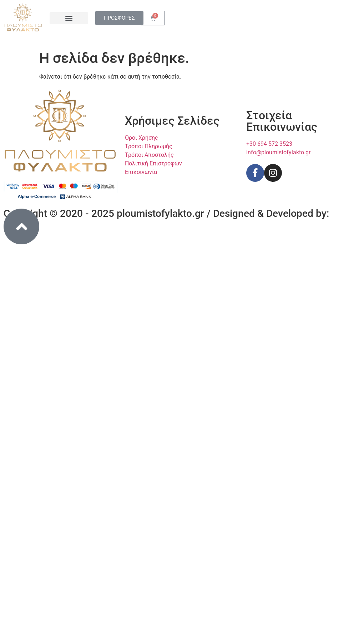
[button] (69, 18)
